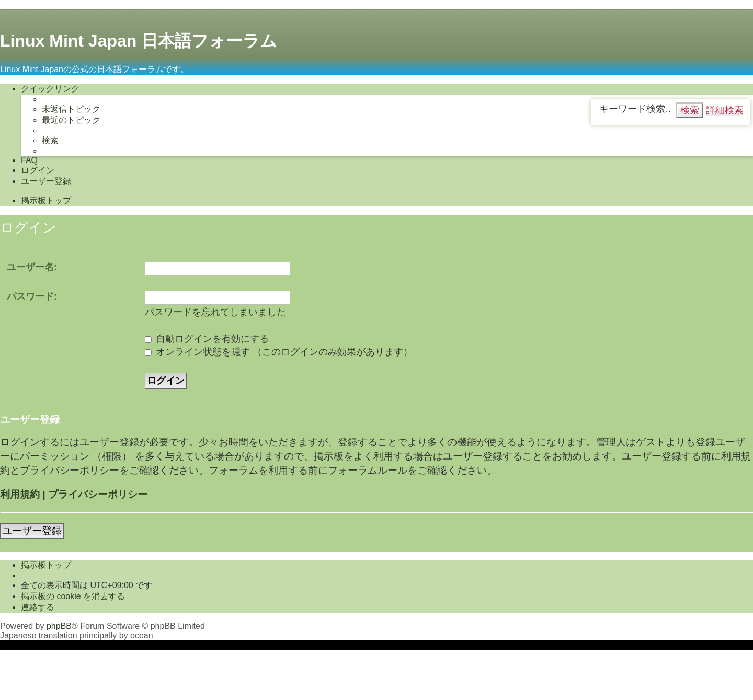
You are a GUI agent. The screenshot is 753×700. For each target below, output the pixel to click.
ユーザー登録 (32, 531)
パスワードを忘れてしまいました (215, 312)
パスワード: (32, 296)
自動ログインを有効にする (207, 339)
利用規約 (20, 494)
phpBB (59, 626)
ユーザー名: (32, 267)
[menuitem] (71, 110)
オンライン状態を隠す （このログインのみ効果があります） (279, 352)
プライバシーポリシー (98, 494)
